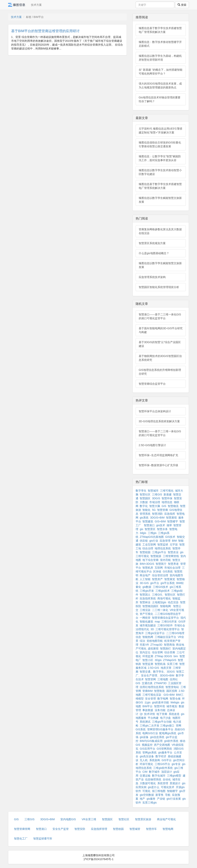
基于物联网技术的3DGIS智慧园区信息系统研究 (160, 358)
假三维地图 (159, 791)
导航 (168, 795)
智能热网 (148, 637)
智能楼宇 (172, 791)
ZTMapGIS (170, 660)
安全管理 (150, 699)
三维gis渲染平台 (155, 633)
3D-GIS (144, 583)
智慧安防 (80, 829)
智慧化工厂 (21, 839)
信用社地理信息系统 (152, 687)
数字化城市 (159, 776)
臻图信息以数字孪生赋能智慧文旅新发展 (160, 200)
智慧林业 (145, 602)
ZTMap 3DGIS (163, 656)
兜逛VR (144, 645)
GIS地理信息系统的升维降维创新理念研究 (160, 372)
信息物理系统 (153, 779)
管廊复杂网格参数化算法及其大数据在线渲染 (160, 231)
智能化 (146, 510)
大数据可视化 (148, 783)
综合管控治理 (160, 575)
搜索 (182, 5)
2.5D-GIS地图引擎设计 (152, 445)
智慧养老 (173, 564)
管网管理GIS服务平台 (160, 729)
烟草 (169, 525)
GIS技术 (170, 537)
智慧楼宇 (173, 521)
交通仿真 (147, 683)
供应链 (144, 541)
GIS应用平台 (147, 749)
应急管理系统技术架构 (152, 277)
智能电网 (166, 606)
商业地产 (145, 575)
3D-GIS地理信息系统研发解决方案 (159, 421)
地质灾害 (166, 668)
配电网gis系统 (168, 733)
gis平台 (155, 583)
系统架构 (155, 760)
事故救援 (148, 710)
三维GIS (157, 494)
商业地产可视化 (166, 819)
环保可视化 (146, 764)
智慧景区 (150, 529)
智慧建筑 (148, 521)
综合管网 (157, 652)
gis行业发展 (174, 799)
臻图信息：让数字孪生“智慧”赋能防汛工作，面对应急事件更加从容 (160, 158)
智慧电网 (168, 829)
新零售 (159, 795)
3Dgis (158, 660)
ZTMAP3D (160, 683)
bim (176, 656)
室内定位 (145, 652)
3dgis (143, 533)
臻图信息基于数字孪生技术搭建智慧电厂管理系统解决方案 (160, 30)
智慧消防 (157, 514)
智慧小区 (148, 660)
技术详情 (149, 714)
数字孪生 (141, 491)
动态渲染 (173, 602)
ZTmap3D (156, 645)
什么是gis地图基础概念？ (154, 253)
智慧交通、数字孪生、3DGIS (157, 672)
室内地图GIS (68, 819)
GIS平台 (167, 760)
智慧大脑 (155, 506)
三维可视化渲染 (152, 695)
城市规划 (172, 706)
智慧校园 (145, 552)
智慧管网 (150, 679)
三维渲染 (145, 610)
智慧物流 (173, 506)
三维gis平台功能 (162, 722)
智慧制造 (159, 691)
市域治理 (155, 502)
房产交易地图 (162, 745)
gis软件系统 (171, 741)
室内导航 (165, 560)
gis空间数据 (147, 795)
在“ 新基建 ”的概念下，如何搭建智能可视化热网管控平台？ (161, 72)
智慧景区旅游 (143, 819)
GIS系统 (168, 571)
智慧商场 (169, 645)
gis (141, 529)
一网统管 (145, 618)
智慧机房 (148, 568)
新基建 (168, 494)
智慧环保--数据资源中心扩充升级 (158, 465)
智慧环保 (167, 498)
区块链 (157, 571)
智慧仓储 (175, 699)
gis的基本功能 (160, 702)
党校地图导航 (155, 641)
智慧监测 (148, 664)
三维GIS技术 (160, 587)
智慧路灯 (165, 648)
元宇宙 (174, 545)
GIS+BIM (160, 521)
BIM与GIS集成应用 (151, 741)
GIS (164, 506)
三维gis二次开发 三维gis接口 (157, 726)
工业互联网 (149, 545)
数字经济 (161, 756)
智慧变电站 (172, 687)
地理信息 (167, 502)
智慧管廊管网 (22, 829)
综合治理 (148, 548)
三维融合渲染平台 (165, 637)
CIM (145, 772)
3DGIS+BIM (157, 518)
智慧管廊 (163, 510)
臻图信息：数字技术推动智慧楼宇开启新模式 (160, 44)
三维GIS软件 (165, 625)
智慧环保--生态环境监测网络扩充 (158, 455)
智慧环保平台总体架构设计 (155, 411)
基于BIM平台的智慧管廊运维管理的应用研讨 (45, 31)
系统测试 (145, 722)
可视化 (146, 791)
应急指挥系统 (148, 598)
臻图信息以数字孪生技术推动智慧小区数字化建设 (160, 172)
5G (154, 510)
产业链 (161, 799)
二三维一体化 (160, 610)
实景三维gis (149, 803)
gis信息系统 (157, 737)
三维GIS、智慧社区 (164, 595)
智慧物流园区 (150, 606)
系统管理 (163, 783)
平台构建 (153, 718)
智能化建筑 (146, 622)
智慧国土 (145, 595)
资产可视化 (146, 614)
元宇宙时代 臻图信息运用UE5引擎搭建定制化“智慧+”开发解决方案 (161, 131)
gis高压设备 (147, 756)
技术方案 (36, 5)
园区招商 (172, 691)
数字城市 (154, 772)
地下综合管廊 (150, 560)
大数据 (144, 502)
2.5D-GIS (153, 668)
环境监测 (148, 656)
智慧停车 (151, 829)
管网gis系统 (149, 752)
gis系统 (144, 518)
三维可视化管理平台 (168, 629)
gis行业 (154, 541)
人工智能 (145, 579)
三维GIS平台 (162, 764)
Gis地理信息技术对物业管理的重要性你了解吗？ (160, 99)
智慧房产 (157, 579)
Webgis (175, 702)
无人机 (144, 760)
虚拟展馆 (153, 648)
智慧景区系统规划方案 (152, 243)
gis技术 (161, 525)
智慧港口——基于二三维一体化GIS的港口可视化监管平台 (160, 316)
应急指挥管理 (99, 829)
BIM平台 (147, 706)
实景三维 (172, 664)
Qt (141, 714)
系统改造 (174, 714)
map (157, 622)
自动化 (167, 779)
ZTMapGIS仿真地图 (152, 537)
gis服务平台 (165, 752)
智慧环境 (159, 706)
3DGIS (156, 498)
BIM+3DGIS (147, 564)
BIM (174, 541)
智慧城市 (153, 491)
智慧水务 (162, 529)
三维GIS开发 (169, 622)
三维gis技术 (163, 591)
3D (152, 629)
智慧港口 (149, 525)
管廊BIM (147, 691)
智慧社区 (145, 494)
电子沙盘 (165, 718)
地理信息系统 (163, 548)
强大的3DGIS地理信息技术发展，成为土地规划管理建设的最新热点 (160, 85)
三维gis (152, 533)
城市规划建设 (148, 625)
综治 (142, 641)
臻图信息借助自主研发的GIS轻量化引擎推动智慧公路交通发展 (160, 144)
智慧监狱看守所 (43, 839)
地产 (142, 799)
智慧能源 (156, 556)
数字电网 (163, 699)
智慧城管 (135, 829)
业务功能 (160, 710)
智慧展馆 (171, 518)
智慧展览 (170, 579)
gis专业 (176, 764)
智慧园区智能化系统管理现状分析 (159, 287)
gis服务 (151, 799)
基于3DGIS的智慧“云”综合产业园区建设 (160, 344)
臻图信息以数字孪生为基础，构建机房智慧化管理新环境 (160, 58)
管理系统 (145, 514)
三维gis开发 (147, 591)
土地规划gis (159, 602)
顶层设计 (167, 772)
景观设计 (175, 783)
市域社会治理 (172, 568)
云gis (148, 702)
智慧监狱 (163, 545)
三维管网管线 (171, 556)
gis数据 (147, 587)
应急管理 (165, 541)
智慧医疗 (161, 564)
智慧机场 (160, 664)
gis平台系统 (168, 583)
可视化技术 (168, 787)
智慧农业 (173, 552)
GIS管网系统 (164, 749)
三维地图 (163, 679)
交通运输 (145, 776)
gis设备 (144, 737)
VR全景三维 (89, 819)
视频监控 (147, 745)
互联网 (159, 568)
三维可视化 (167, 491)
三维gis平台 (159, 552)
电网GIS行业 (150, 733)
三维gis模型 (174, 776)
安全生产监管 (61, 829)
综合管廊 (170, 652)
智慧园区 (145, 498)
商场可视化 (164, 598)
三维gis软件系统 (163, 768)
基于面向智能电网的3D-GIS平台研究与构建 (161, 330)
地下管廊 (162, 714)
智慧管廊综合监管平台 (152, 384)
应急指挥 (170, 514)
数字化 (144, 506)
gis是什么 (154, 787)
